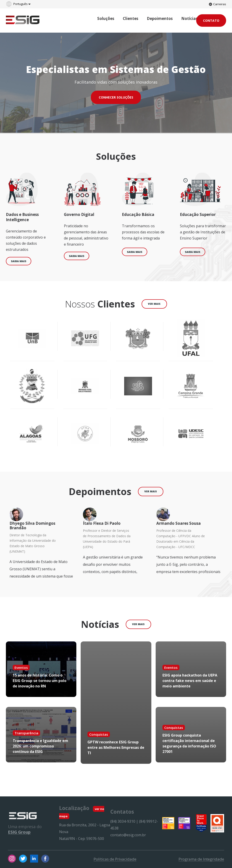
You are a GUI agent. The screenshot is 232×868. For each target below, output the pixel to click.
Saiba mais (19, 261)
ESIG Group (19, 832)
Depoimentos (160, 18)
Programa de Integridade (201, 859)
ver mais (154, 304)
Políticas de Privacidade (115, 859)
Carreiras (217, 4)
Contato (211, 21)
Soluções (106, 18)
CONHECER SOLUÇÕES (116, 97)
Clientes (130, 18)
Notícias (189, 18)
